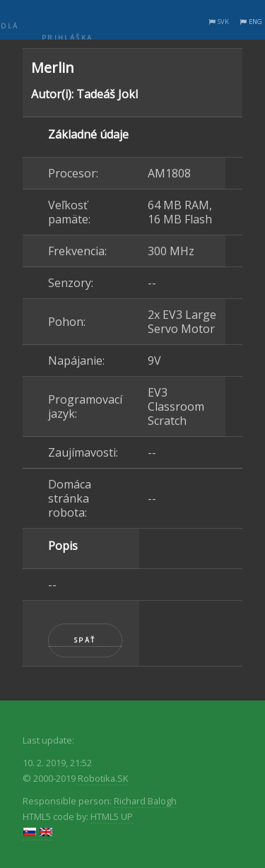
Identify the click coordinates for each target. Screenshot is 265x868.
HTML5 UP (112, 816)
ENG (255, 22)
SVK (223, 22)
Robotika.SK (103, 778)
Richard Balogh (145, 801)
